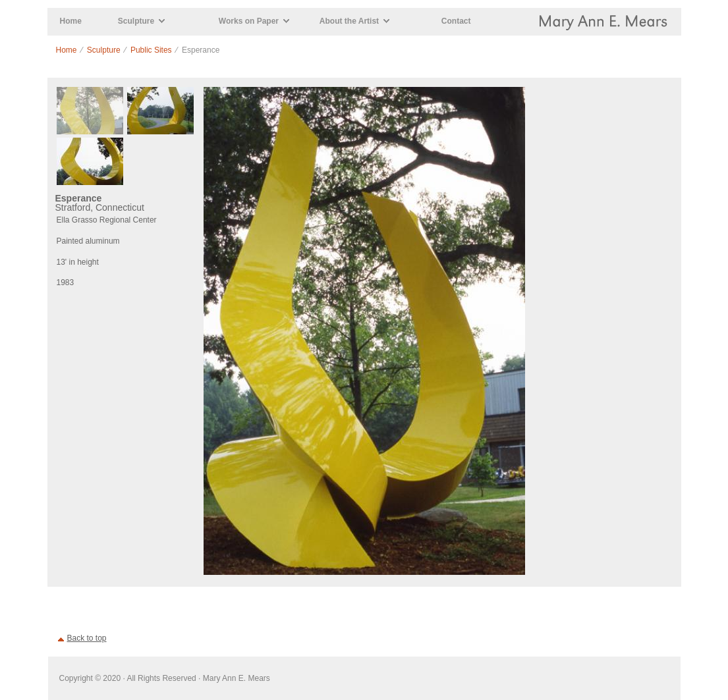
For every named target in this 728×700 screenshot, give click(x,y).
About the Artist (349, 21)
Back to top (87, 638)
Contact (456, 21)
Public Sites (151, 50)
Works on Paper (249, 21)
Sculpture (136, 21)
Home (71, 21)
